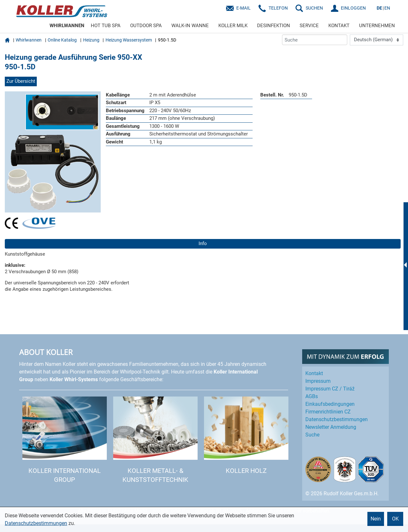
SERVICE (309, 26)
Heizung (91, 40)
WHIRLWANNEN (67, 26)
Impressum (318, 381)
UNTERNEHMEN (377, 26)
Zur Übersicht (21, 81)
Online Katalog (62, 40)
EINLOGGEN (353, 8)
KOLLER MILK (233, 26)
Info (203, 243)
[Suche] (315, 40)
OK (395, 519)
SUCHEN (314, 8)
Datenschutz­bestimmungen (337, 419)
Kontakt (314, 373)
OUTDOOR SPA (146, 26)
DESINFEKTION (274, 26)
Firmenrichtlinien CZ (328, 412)
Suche (312, 435)
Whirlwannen (29, 40)
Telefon (278, 8)
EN (387, 8)
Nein (376, 519)
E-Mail (243, 8)
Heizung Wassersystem (129, 40)
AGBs (312, 396)
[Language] (377, 40)
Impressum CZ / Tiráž (330, 389)
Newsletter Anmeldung (331, 427)
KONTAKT (339, 26)
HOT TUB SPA (106, 26)
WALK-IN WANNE (190, 26)
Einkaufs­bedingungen (330, 404)
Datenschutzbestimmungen (36, 523)
